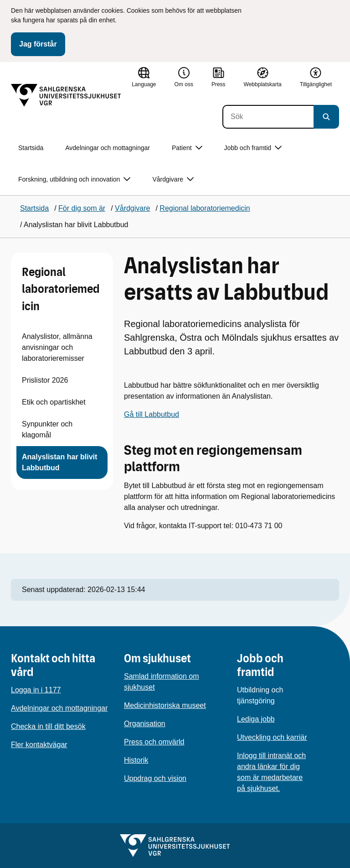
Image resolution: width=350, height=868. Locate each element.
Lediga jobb (256, 719)
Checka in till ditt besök (48, 726)
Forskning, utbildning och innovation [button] (74, 179)
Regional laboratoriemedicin (61, 289)
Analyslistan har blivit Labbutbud (59, 462)
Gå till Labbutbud (152, 414)
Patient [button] (187, 148)
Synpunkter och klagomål (47, 429)
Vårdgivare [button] (173, 179)
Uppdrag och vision (155, 778)
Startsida (31, 148)
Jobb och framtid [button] (253, 148)
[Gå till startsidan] (66, 95)
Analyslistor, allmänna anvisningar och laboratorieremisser (57, 347)
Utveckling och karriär (272, 737)
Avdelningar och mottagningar (108, 148)
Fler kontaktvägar (39, 745)
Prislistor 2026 (45, 380)
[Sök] (268, 117)
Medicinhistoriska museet (165, 705)
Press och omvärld (154, 742)
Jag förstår (38, 44)
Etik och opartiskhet (54, 402)
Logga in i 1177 (36, 690)
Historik (136, 760)
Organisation (145, 724)
